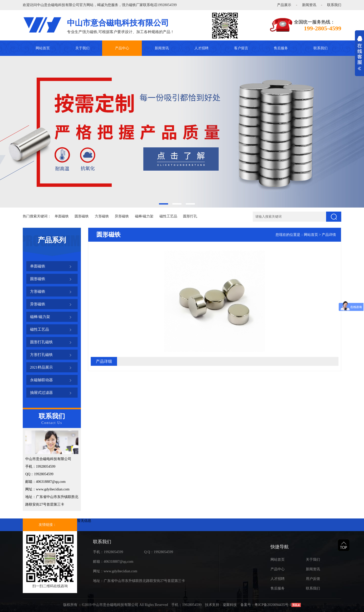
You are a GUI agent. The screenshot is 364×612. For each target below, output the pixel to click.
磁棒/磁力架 (144, 216)
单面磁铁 (62, 216)
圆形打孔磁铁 (41, 342)
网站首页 (43, 48)
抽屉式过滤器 (41, 393)
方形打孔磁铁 (41, 355)
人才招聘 (201, 48)
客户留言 (241, 48)
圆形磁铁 (82, 216)
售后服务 (281, 48)
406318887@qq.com (119, 562)
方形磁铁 (102, 216)
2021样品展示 (41, 367)
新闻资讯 (309, 5)
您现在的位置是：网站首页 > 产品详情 (306, 235)
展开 (359, 56)
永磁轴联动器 (41, 380)
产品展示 (284, 5)
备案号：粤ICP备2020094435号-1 (266, 605)
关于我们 (82, 48)
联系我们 (334, 5)
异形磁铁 (122, 216)
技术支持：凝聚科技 (221, 605)
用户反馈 (313, 579)
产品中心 (122, 48)
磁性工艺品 (168, 216)
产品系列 (52, 240)
